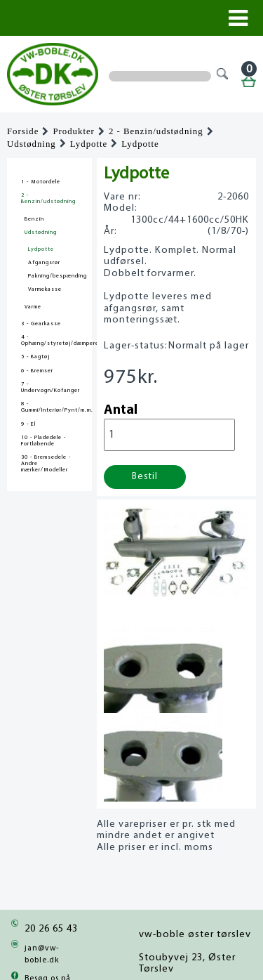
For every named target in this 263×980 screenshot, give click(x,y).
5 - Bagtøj (35, 357)
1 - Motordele (41, 182)
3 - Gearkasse (41, 324)
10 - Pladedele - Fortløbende (43, 441)
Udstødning (32, 144)
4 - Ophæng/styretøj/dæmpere (49, 340)
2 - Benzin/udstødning (156, 131)
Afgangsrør (44, 263)
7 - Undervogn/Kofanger (49, 387)
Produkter (73, 131)
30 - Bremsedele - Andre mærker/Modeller (46, 464)
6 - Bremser (37, 371)
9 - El (28, 424)
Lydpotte (89, 144)
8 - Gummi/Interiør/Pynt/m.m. (49, 407)
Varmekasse (45, 289)
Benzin (34, 219)
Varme (33, 307)
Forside (23, 131)
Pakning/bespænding (58, 276)
